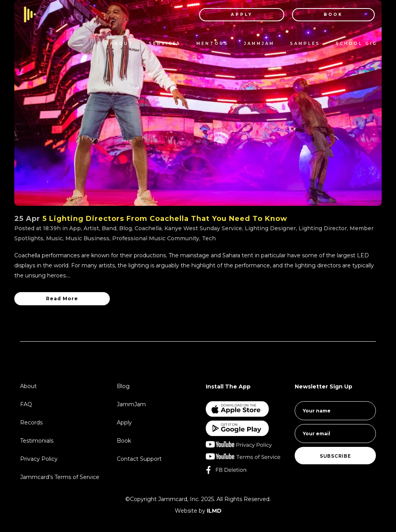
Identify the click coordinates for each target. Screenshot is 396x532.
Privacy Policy (39, 459)
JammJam (131, 404)
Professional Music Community (156, 238)
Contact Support (139, 459)
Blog (125, 228)
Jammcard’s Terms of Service (60, 477)
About (28, 386)
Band (109, 228)
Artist (91, 228)
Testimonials (37, 441)
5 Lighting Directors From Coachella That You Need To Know (165, 219)
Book (124, 441)
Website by (198, 511)
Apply (124, 423)
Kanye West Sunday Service (203, 228)
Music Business (87, 238)
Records (31, 423)
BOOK (327, 15)
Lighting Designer (270, 228)
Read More (62, 299)
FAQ (26, 404)
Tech (209, 238)
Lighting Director (323, 228)
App (75, 228)
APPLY (235, 15)
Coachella (148, 228)
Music (54, 238)
